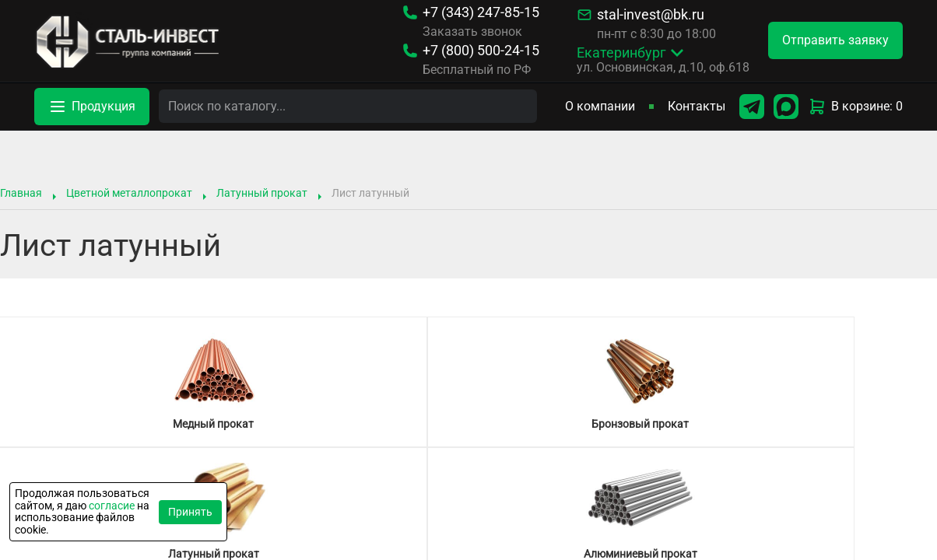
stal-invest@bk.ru (651, 15)
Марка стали (461, 500)
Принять (190, 512)
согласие (112, 506)
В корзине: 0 (855, 107)
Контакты (697, 106)
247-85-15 (481, 12)
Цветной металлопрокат (129, 193)
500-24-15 (481, 51)
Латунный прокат (262, 193)
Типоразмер (372, 500)
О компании (600, 106)
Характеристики (578, 500)
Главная (21, 193)
